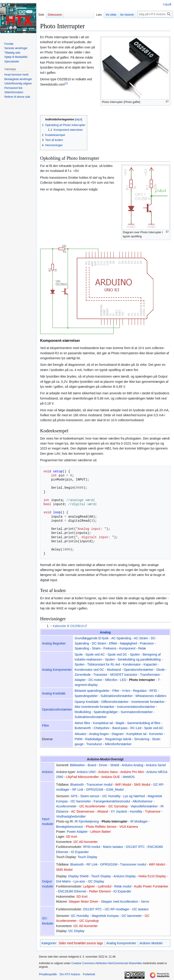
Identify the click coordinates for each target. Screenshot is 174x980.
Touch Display (87, 857)
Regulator (140, 691)
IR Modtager (139, 821)
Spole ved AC (95, 654)
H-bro (126, 691)
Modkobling (83, 712)
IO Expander (80, 852)
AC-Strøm (141, 638)
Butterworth (83, 728)
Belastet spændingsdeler (92, 691)
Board (92, 765)
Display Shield (78, 876)
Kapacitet (150, 664)
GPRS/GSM (95, 790)
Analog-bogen (99, 734)
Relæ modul (123, 886)
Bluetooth (77, 785)
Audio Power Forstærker (151, 886)
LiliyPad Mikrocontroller (82, 777)
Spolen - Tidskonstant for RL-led (97, 664)
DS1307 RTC (135, 847)
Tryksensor (153, 811)
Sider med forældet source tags (81, 943)
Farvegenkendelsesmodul (112, 801)
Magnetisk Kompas (105, 916)
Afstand (103, 811)
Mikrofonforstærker (118, 744)
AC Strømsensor (83, 811)
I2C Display (96, 881)
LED (123, 680)
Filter (116, 691)
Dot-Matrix (64, 881)
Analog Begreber (54, 643)
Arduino (47, 772)
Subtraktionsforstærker (117, 696)
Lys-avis (79, 881)
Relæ (142, 648)
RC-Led (136, 728)
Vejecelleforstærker (144, 806)
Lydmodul (105, 886)
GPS (74, 796)
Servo (145, 902)
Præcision (147, 643)
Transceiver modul (99, 785)
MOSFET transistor (124, 675)
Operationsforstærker (139, 670)
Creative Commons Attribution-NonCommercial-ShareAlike (107, 963)
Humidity (136, 811)
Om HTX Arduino (70, 974)
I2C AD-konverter (86, 842)
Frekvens (110, 648)
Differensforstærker (115, 702)
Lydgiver (89, 886)
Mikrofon (111, 680)
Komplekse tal (103, 723)
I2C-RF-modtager (117, 909)
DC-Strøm (99, 643)
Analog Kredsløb (54, 693)
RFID (153, 691)
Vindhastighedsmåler (71, 816)
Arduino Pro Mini (132, 772)
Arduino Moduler (151, 943)
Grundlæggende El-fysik (92, 638)
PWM (78, 739)
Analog (105, 632)
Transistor (100, 675)
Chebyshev (101, 728)
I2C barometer (81, 801)
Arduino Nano (108, 772)
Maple (120, 723)
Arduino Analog (132, 765)
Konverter (156, 734)
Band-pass (120, 728)
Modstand (114, 670)
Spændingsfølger (106, 712)
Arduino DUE (111, 777)
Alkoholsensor (143, 801)
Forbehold (89, 974)
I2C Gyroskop (118, 806)
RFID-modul (92, 847)
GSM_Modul (115, 790)
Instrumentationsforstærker (136, 707)
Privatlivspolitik (48, 974)
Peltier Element (100, 891)
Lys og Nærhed (134, 796)
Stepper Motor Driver (84, 902)
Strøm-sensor (90, 796)
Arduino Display (125, 876)
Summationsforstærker (137, 712)
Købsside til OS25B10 (68, 626)
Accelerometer (66, 806)
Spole (79, 654)
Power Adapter (77, 832)
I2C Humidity (111, 796)
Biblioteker (77, 765)
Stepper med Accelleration (120, 902)
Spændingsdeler (86, 696)
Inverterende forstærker (148, 702)
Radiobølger (94, 739)
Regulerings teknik (118, 739)
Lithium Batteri (100, 832)
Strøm (96, 648)
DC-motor (95, 680)
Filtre (45, 725)
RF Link (78, 790)
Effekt (113, 643)
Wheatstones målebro (151, 696)
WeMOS (129, 777)
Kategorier (49, 943)
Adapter (80, 680)
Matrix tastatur (113, 847)
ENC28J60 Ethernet (72, 891)
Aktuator (80, 734)
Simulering (142, 739)
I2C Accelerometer (92, 806)
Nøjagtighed (128, 643)
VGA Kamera (129, 827)
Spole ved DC (117, 654)
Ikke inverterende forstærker (94, 707)
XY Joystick (119, 811)
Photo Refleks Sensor (101, 827)
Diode (161, 670)
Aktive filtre (82, 723)
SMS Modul (142, 785)
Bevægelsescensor (70, 827)
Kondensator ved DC (89, 670)
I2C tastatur (140, 909)
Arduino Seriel (156, 765)
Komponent (127, 648)
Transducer (94, 744)
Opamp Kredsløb (87, 702)
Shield (115, 765)
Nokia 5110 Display (152, 876)
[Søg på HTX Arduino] (155, 14)
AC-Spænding (121, 638)
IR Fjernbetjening (87, 821)
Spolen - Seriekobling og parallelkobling (133, 659)
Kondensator (132, 664)
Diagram (118, 734)
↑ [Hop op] (51, 626)
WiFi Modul (123, 785)
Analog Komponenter (57, 670)
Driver (103, 765)
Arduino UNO (86, 772)
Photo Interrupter (142, 680)
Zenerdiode (83, 675)
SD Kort (71, 837)
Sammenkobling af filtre (144, 723)
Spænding (82, 648)
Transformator (150, 675)
